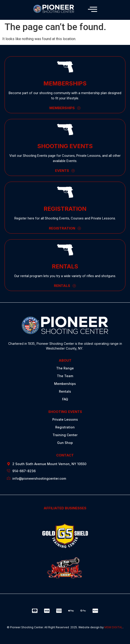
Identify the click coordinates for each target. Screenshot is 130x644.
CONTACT (65, 455)
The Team (65, 376)
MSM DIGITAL (114, 627)
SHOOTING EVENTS (65, 412)
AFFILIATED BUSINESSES (65, 508)
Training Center (65, 435)
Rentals (65, 391)
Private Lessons (65, 419)
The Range (65, 368)
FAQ (65, 399)
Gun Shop (65, 443)
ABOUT (65, 360)
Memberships (65, 384)
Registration (65, 427)
